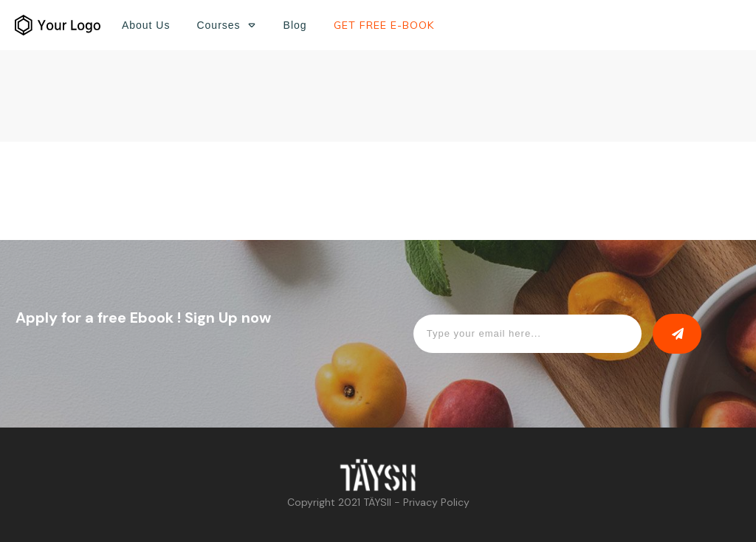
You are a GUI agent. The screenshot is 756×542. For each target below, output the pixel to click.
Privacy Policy (436, 502)
